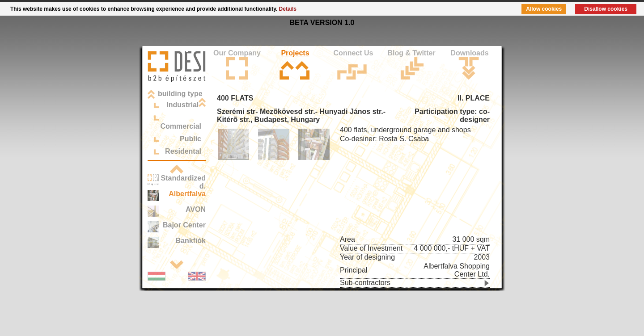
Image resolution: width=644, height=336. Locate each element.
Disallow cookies (606, 9)
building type (180, 94)
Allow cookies (544, 9)
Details (288, 9)
